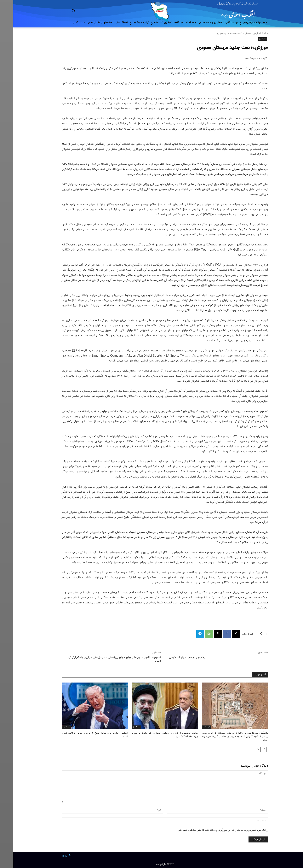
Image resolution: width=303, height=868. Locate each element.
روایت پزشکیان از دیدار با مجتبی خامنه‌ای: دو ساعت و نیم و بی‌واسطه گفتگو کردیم (152, 735)
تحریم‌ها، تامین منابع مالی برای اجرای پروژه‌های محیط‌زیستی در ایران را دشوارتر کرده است (100, 659)
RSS (51, 856)
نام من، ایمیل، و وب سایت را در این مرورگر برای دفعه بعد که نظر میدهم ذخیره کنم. (208, 830)
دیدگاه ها (193, 727)
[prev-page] (251, 749)
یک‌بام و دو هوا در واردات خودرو (174, 657)
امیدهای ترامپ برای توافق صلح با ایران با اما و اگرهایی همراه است (81, 735)
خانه (253, 33)
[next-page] (245, 749)
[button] (90, 11)
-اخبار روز (244, 33)
